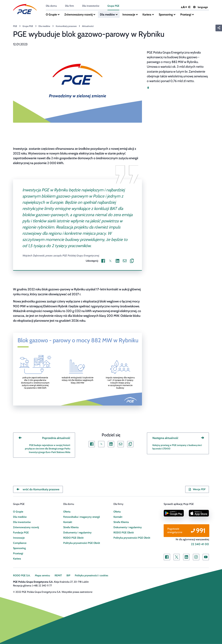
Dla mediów (107, 14)
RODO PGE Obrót (73, 538)
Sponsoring (165, 14)
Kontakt (68, 522)
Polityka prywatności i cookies (91, 575)
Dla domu (51, 6)
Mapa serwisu (42, 575)
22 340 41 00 (200, 544)
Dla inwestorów (90, 6)
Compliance (20, 543)
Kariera (146, 14)
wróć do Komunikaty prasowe (40, 489)
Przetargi (185, 14)
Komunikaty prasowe (65, 26)
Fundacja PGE (21, 533)
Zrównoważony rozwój (78, 14)
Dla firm (69, 6)
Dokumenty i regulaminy (77, 533)
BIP (68, 575)
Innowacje (128, 14)
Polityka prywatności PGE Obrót (81, 543)
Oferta (67, 512)
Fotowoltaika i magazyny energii (81, 517)
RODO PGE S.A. (22, 575)
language (201, 7)
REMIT (58, 575)
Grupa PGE (113, 6)
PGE (15, 26)
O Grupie (51, 14)
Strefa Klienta (71, 527)
